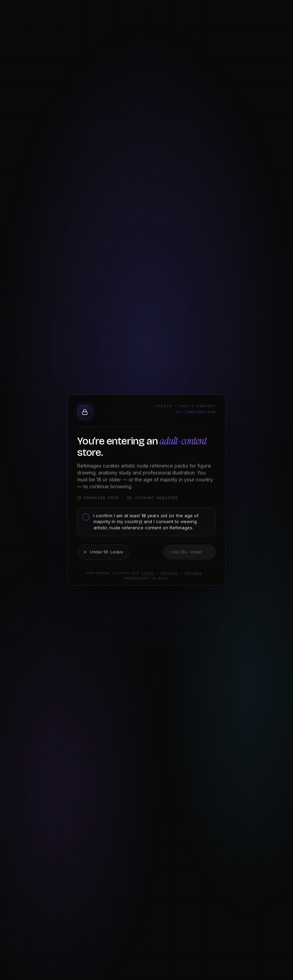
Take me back (99, 551)
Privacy (159, 574)
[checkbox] (84, 522)
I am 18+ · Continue (187, 551)
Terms (137, 574)
